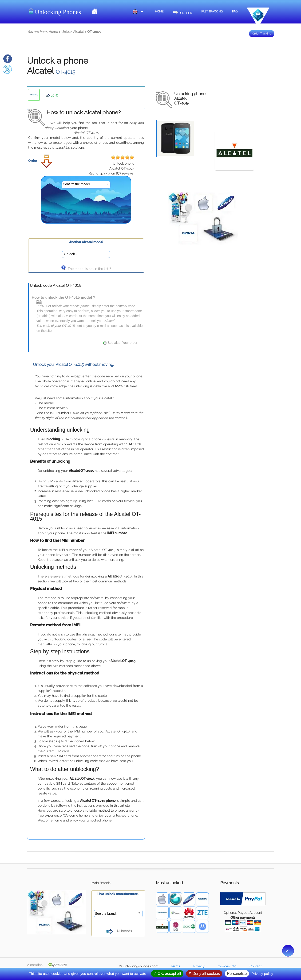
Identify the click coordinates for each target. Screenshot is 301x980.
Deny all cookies (204, 974)
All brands (118, 931)
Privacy (199, 966)
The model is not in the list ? (86, 269)
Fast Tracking (212, 12)
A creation (47, 965)
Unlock (182, 11)
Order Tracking (262, 34)
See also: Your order (120, 343)
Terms (175, 966)
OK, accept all (167, 974)
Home (159, 12)
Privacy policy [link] (262, 974)
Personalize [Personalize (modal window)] (237, 974)
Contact (256, 966)
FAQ (235, 12)
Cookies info (227, 966)
